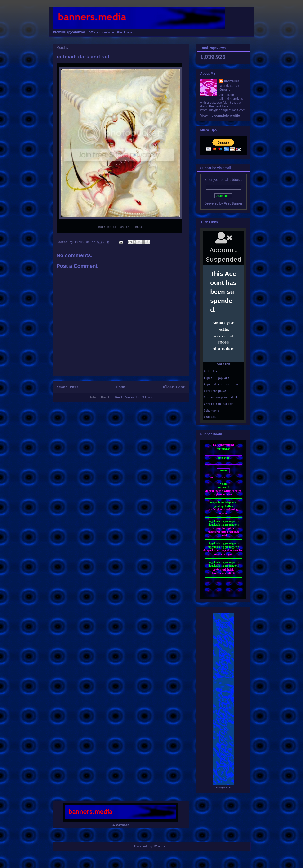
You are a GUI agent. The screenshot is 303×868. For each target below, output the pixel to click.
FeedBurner (233, 203)
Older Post (174, 387)
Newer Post (68, 387)
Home (121, 387)
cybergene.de (223, 788)
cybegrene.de (121, 825)
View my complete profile (220, 116)
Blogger (161, 847)
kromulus (232, 81)
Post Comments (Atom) (134, 398)
